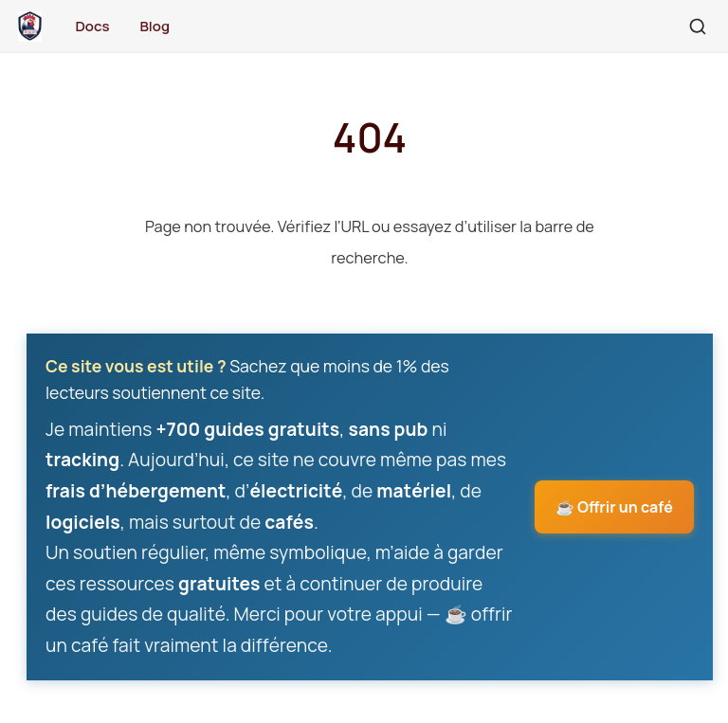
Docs (92, 26)
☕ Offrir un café (614, 507)
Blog (155, 26)
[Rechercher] (698, 27)
